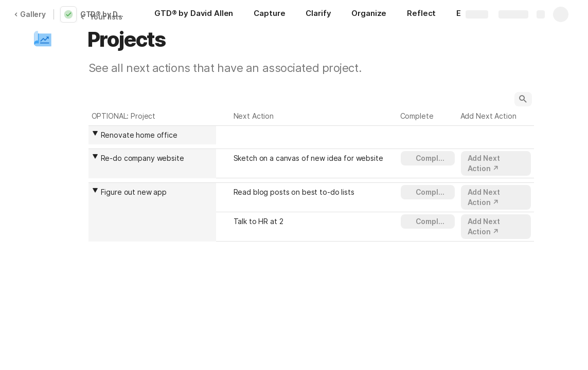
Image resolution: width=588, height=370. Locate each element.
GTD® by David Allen (105, 14)
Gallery (30, 14)
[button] (43, 40)
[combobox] (155, 135)
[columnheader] (152, 135)
